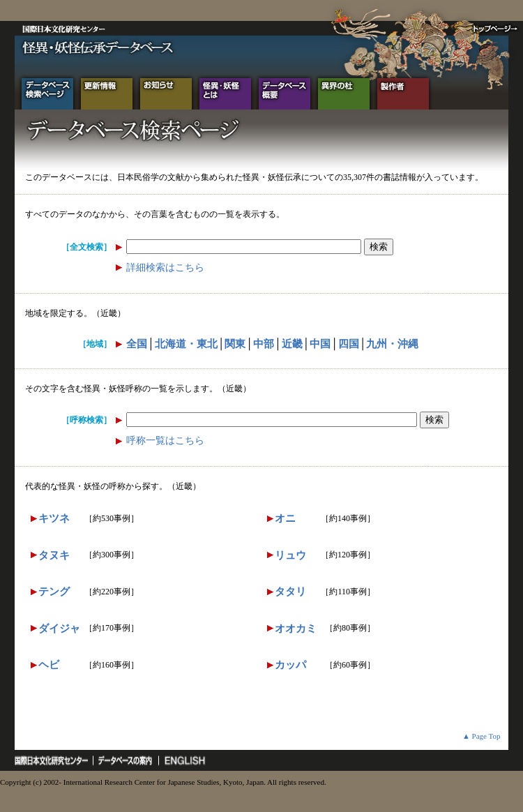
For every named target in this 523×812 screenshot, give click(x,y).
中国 (320, 344)
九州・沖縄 (392, 344)
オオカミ (296, 629)
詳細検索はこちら (165, 268)
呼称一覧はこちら (165, 441)
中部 (264, 344)
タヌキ (54, 555)
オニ (285, 518)
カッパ (290, 665)
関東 (235, 344)
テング (54, 592)
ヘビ (49, 665)
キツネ (54, 518)
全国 (137, 344)
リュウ (290, 555)
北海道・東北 (186, 344)
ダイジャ (59, 629)
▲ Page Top (482, 736)
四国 (349, 344)
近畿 (292, 344)
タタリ (290, 592)
